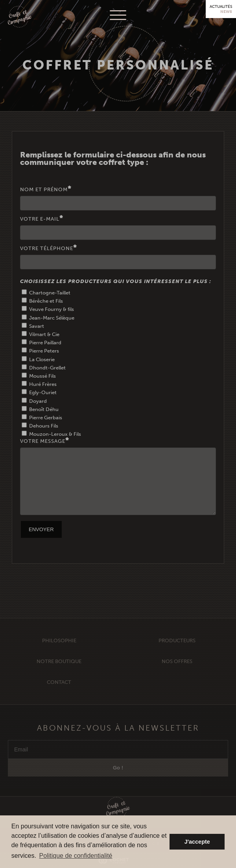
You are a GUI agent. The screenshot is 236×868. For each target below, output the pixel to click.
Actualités (221, 9)
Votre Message (118, 476)
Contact (59, 692)
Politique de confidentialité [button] (76, 856)
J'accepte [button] (197, 842)
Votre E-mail (118, 228)
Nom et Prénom (118, 198)
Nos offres (177, 672)
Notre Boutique (59, 672)
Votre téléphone (118, 257)
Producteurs (177, 651)
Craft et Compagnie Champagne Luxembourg (20, 17)
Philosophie (59, 651)
